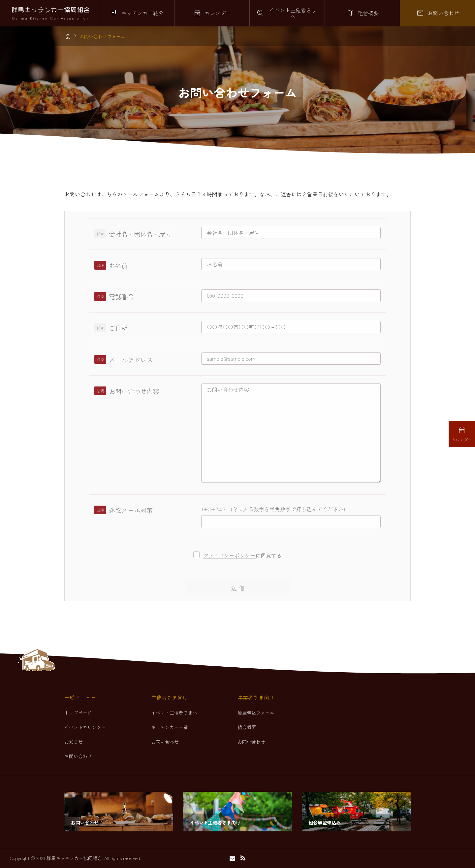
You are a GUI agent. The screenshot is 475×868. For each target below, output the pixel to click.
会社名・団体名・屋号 (140, 234)
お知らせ (74, 742)
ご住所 (118, 328)
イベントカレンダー (85, 727)
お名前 (118, 265)
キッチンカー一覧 (170, 727)
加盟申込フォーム (256, 713)
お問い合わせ (78, 756)
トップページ (78, 713)
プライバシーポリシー (229, 555)
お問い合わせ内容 (134, 391)
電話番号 (121, 297)
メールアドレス (131, 360)
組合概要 (247, 727)
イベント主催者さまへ (174, 713)
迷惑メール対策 (131, 510)
